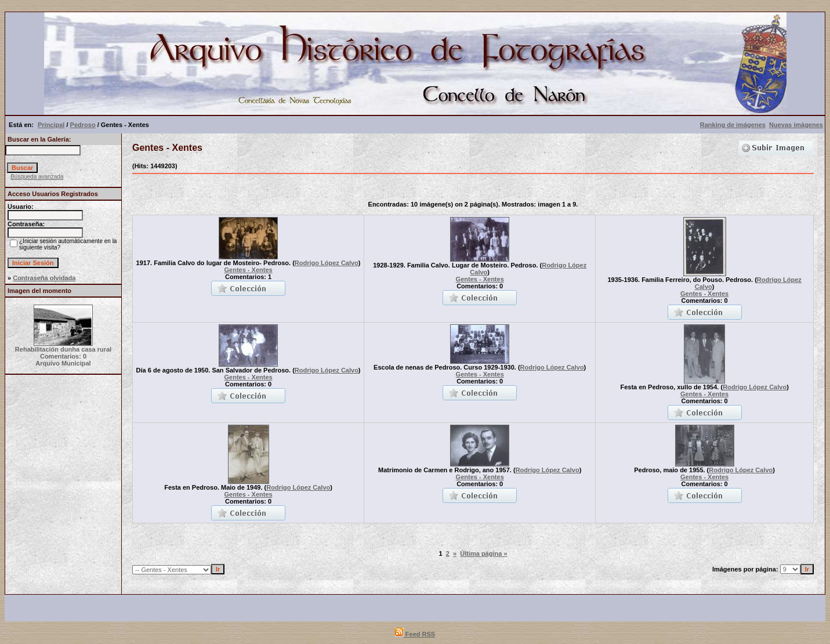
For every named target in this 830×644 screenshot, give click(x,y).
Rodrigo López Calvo (327, 263)
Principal (51, 125)
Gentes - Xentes (248, 270)
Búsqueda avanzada (37, 177)
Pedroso (83, 125)
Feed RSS (415, 634)
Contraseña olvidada (44, 278)
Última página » (483, 553)
